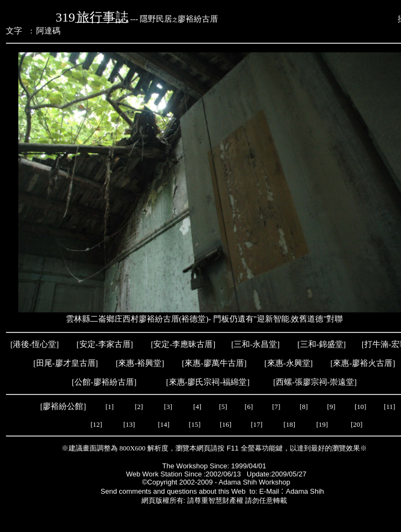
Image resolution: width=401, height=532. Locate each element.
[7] (276, 407)
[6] (248, 407)
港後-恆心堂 (35, 344)
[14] (164, 424)
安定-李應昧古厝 (183, 344)
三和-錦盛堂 (322, 344)
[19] (323, 424)
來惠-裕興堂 (140, 363)
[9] (332, 407)
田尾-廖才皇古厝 (66, 363)
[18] (290, 424)
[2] (139, 407)
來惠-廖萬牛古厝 (214, 363)
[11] (390, 407)
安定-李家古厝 (105, 344)
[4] (196, 407)
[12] (97, 424)
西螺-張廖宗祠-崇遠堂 (315, 382)
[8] (304, 407)
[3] (168, 407)
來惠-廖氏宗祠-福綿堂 (208, 382)
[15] (194, 424)
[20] (357, 424)
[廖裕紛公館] (64, 406)
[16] (226, 424)
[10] (361, 407)
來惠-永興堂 (289, 363)
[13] (129, 424)
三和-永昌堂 (255, 344)
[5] (223, 407)
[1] (109, 407)
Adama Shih (307, 491)
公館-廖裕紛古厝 (104, 382)
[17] (257, 424)
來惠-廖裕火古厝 (363, 363)
